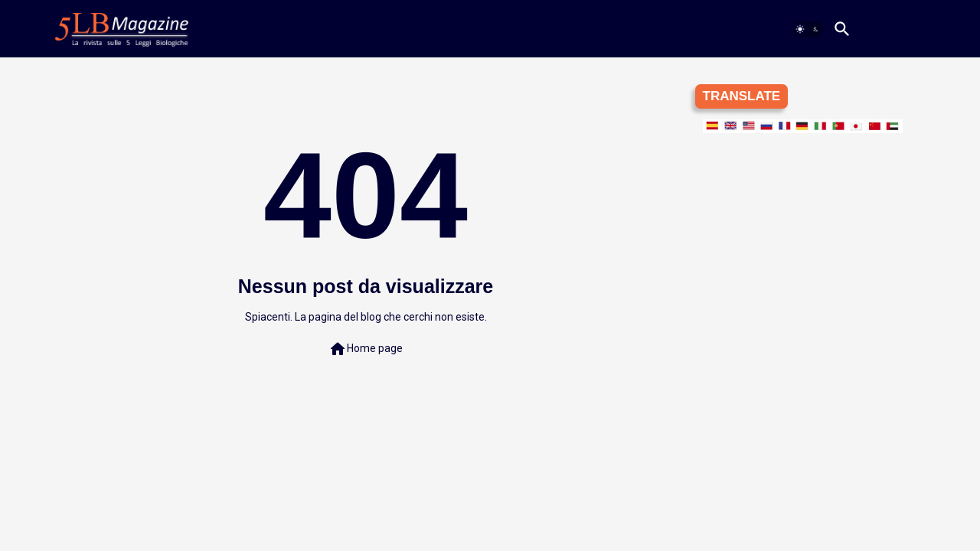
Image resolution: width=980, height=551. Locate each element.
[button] (808, 29)
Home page (366, 349)
